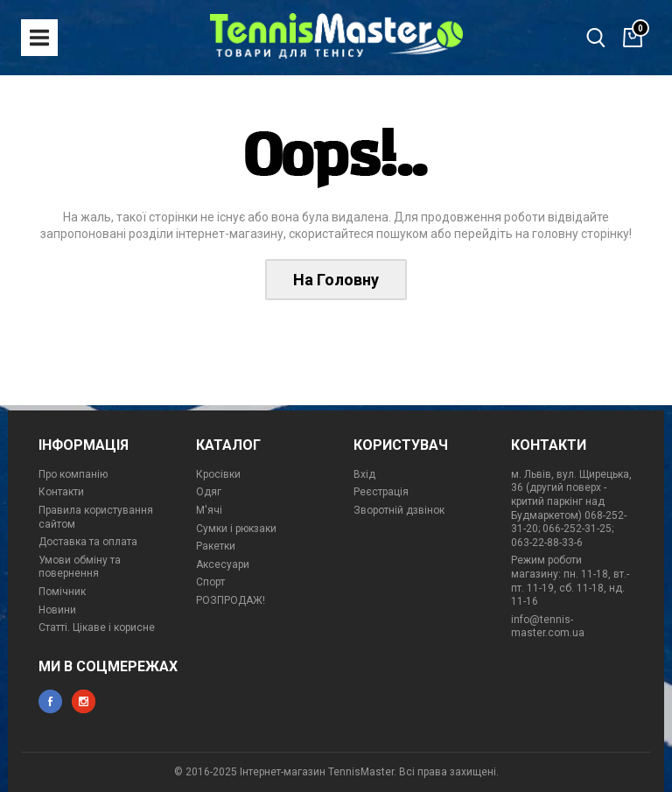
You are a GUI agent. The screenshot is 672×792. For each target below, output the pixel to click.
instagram (84, 701)
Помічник (62, 592)
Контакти (61, 492)
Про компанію (73, 474)
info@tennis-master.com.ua (548, 627)
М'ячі (209, 510)
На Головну (336, 280)
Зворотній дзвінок (399, 510)
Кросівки (218, 474)
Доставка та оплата (88, 542)
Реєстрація (381, 492)
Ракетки (216, 546)
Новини (57, 610)
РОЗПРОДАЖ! (231, 600)
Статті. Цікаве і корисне (97, 627)
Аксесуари (223, 564)
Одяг (209, 492)
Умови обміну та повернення (80, 567)
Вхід (364, 474)
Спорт (210, 582)
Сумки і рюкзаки (236, 529)
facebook (50, 701)
